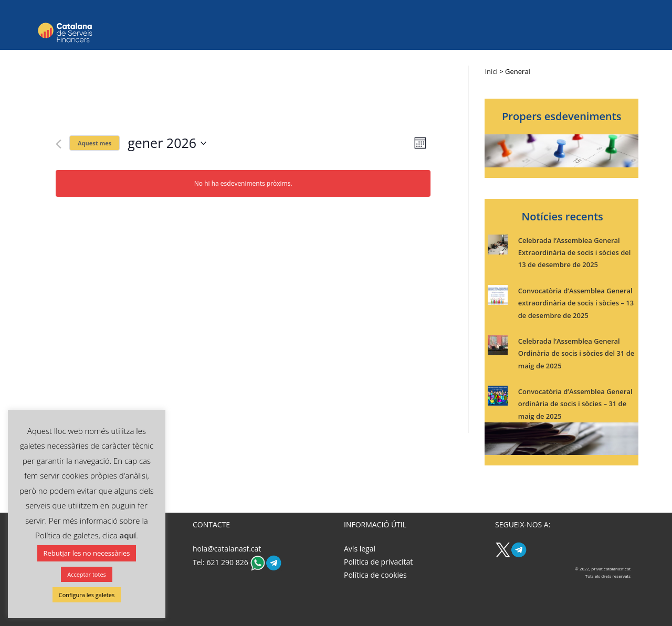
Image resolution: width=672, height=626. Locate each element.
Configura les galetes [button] (87, 595)
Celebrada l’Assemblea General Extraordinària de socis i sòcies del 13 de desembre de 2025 (575, 253)
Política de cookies (375, 575)
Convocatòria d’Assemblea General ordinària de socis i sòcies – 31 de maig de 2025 (575, 404)
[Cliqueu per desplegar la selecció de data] (167, 143)
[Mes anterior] (59, 144)
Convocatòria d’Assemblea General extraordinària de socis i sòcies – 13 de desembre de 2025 (576, 303)
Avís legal (360, 549)
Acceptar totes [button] (87, 574)
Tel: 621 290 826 (221, 562)
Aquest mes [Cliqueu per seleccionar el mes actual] (94, 143)
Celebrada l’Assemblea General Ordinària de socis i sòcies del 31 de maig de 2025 (576, 353)
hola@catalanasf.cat (227, 549)
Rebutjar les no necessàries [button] (87, 553)
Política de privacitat (378, 562)
